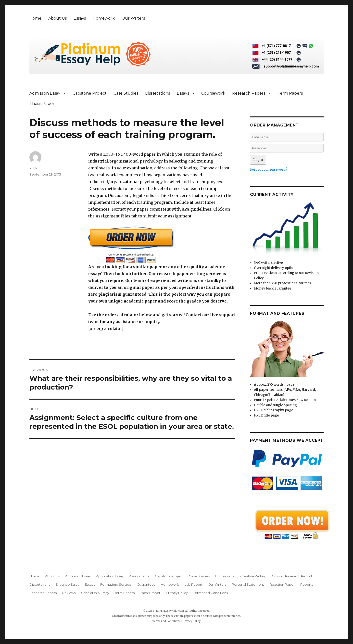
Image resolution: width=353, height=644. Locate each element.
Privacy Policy (177, 593)
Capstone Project (90, 93)
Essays (80, 18)
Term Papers (290, 93)
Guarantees (146, 584)
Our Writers (133, 18)
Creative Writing (253, 576)
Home (35, 18)
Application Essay (110, 576)
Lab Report (194, 584)
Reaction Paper (282, 584)
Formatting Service (116, 584)
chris (33, 167)
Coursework (213, 93)
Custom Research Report (292, 576)
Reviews (69, 593)
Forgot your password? (269, 170)
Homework (104, 18)
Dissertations (158, 93)
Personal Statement (248, 584)
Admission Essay (45, 93)
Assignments (139, 576)
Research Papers (249, 93)
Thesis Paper (42, 104)
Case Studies (126, 93)
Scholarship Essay (95, 593)
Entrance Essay (67, 584)
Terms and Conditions (211, 593)
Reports (307, 584)
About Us (57, 18)
